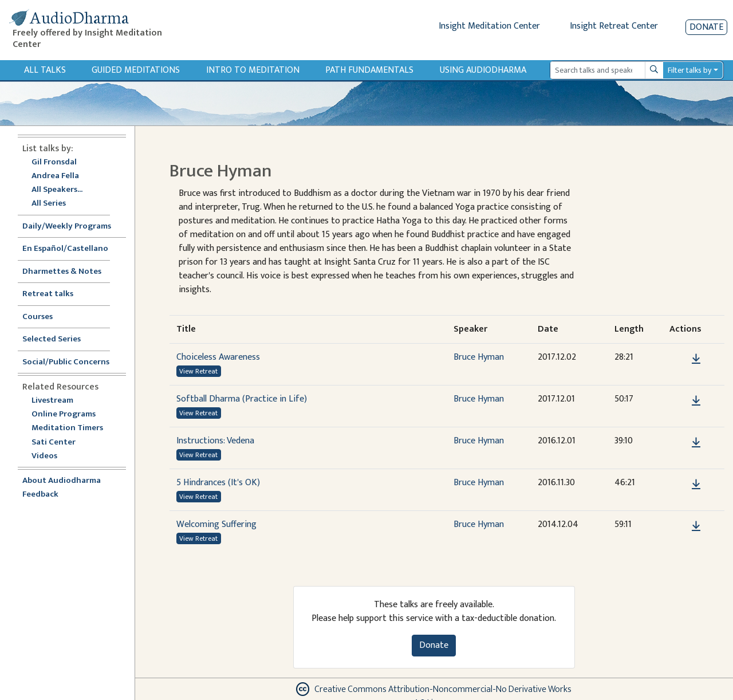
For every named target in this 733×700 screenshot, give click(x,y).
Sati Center (54, 443)
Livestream (52, 401)
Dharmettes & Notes (62, 272)
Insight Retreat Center (614, 26)
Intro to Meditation (253, 70)
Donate (706, 27)
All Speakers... (57, 190)
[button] (679, 359)
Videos (50, 456)
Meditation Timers (67, 428)
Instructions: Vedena (215, 441)
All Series (49, 204)
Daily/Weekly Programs (73, 227)
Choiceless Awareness (218, 357)
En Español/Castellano (65, 249)
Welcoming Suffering (216, 524)
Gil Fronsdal (54, 162)
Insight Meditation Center (489, 26)
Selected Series (58, 339)
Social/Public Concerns (66, 362)
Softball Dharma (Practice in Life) (242, 399)
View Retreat (198, 371)
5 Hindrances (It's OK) (218, 483)
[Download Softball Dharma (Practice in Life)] (696, 401)
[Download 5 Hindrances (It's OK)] (696, 485)
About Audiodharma (62, 481)
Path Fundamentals (369, 70)
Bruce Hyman (479, 357)
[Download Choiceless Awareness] (696, 359)
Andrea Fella (55, 176)
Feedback (40, 495)
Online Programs (64, 414)
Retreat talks (48, 294)
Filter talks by (689, 70)
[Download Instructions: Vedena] (696, 443)
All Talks (45, 70)
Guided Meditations (136, 70)
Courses (38, 317)
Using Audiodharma (483, 70)
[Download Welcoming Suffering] (696, 526)
